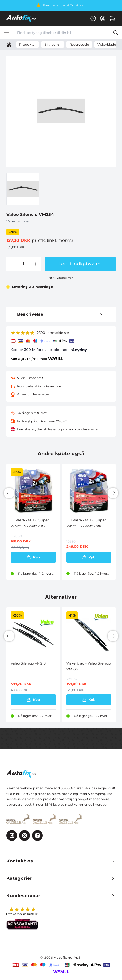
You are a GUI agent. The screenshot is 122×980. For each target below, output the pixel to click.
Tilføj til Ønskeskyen (60, 278)
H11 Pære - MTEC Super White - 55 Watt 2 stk (86, 523)
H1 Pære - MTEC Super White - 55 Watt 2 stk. (30, 523)
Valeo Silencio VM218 (28, 663)
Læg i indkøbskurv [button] (80, 264)
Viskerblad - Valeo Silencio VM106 (89, 666)
